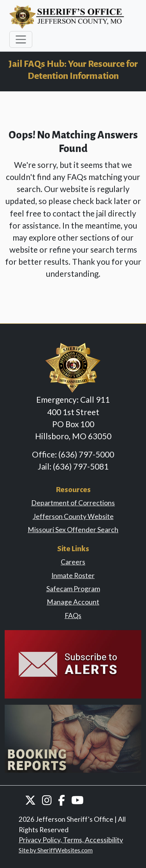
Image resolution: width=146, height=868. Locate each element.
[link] (73, 663)
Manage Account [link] (73, 602)
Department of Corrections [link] (73, 503)
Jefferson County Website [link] (73, 516)
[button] (30, 800)
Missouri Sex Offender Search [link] (73, 530)
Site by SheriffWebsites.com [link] (56, 850)
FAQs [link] (73, 616)
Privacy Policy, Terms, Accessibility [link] (71, 840)
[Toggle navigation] (21, 39)
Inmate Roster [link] (73, 575)
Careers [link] (73, 562)
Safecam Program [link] (73, 589)
